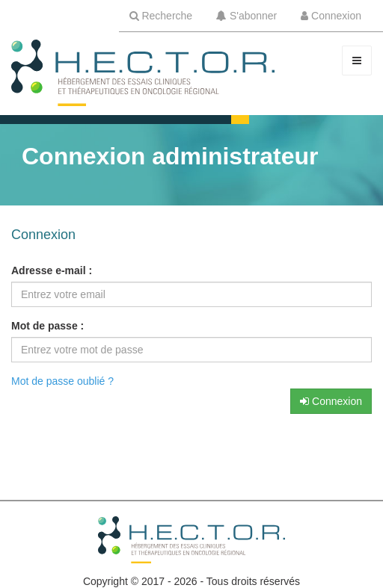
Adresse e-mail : (52, 270)
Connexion (331, 401)
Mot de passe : (48, 326)
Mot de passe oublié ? (62, 381)
